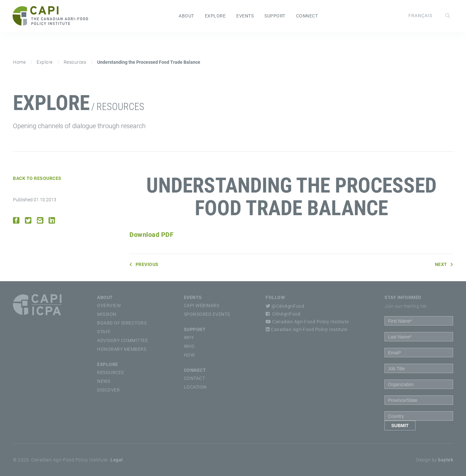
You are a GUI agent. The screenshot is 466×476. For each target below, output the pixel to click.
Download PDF (151, 235)
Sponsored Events (207, 314)
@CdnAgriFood (285, 306)
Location (195, 387)
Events (245, 16)
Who (189, 346)
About (186, 16)
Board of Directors (122, 323)
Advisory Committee (122, 340)
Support (275, 16)
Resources (75, 62)
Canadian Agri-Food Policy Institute (307, 322)
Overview (109, 305)
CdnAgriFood (283, 314)
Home (19, 62)
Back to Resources (37, 178)
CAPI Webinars (202, 305)
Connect (307, 16)
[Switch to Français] (420, 16)
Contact (194, 378)
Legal (117, 460)
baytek (446, 460)
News (104, 381)
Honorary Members (122, 349)
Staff (104, 332)
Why (189, 338)
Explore (215, 16)
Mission (107, 314)
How (189, 355)
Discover (108, 390)
